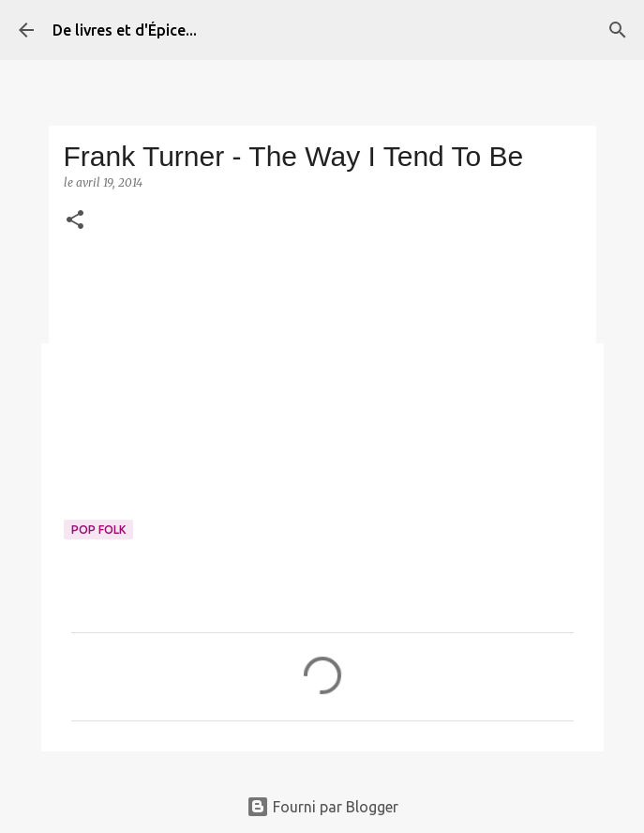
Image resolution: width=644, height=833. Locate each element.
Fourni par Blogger (322, 807)
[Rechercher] (618, 30)
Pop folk (98, 530)
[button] (75, 221)
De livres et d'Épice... (125, 30)
